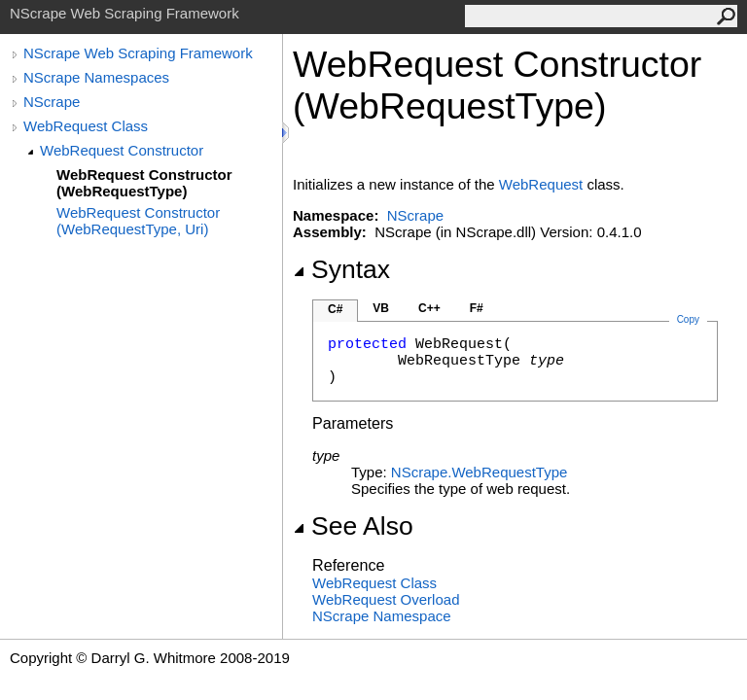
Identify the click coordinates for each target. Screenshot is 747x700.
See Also (353, 526)
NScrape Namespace (382, 616)
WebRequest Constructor (122, 150)
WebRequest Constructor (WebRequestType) (144, 183)
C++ (429, 308)
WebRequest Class (86, 126)
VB (381, 308)
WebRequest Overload (386, 599)
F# (477, 308)
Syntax (341, 269)
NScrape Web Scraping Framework (138, 53)
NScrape (52, 102)
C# (335, 309)
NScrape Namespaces (96, 77)
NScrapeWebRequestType (480, 472)
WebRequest (541, 184)
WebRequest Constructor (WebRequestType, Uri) (138, 221)
